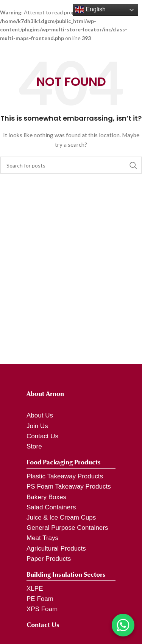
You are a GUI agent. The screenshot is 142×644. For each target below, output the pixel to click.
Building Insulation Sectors (66, 575)
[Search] (71, 165)
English (90, 10)
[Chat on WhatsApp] (123, 625)
